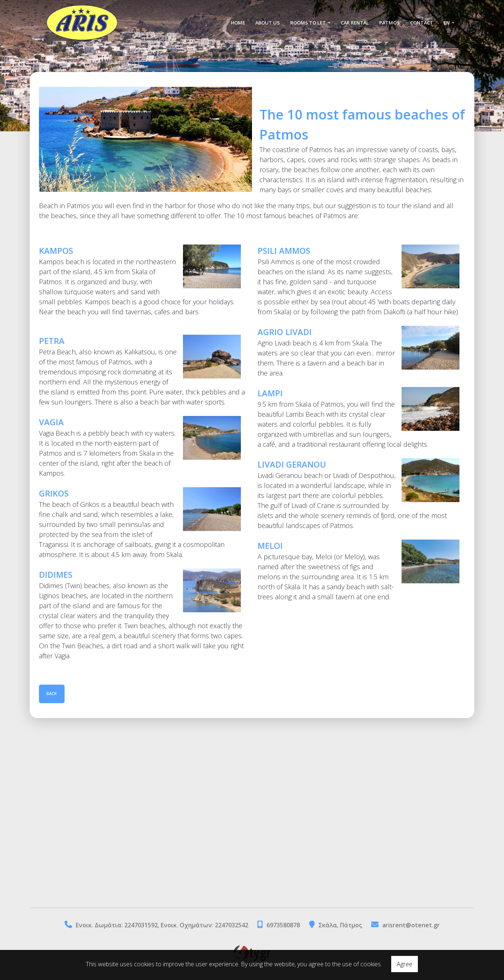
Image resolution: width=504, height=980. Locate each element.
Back (52, 694)
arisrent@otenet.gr (411, 925)
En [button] (447, 23)
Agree (405, 964)
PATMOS (390, 23)
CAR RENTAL (355, 23)
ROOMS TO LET (309, 23)
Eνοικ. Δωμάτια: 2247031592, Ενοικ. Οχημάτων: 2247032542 (163, 925)
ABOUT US (268, 23)
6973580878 (283, 925)
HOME (238, 23)
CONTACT (422, 23)
